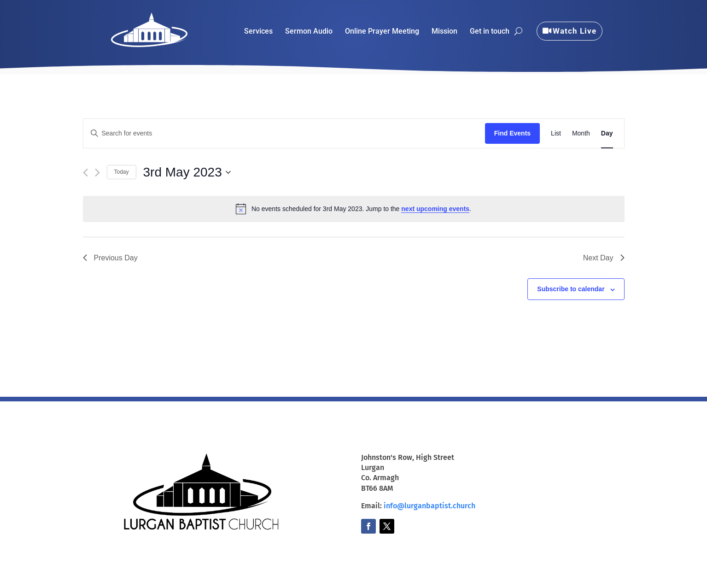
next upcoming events (435, 209)
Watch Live (575, 31)
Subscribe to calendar (571, 289)
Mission (444, 32)
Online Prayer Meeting (382, 32)
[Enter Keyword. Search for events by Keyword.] (284, 133)
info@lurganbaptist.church (429, 506)
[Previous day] (85, 173)
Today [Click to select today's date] (122, 172)
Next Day (604, 258)
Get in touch (490, 32)
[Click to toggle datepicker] (187, 172)
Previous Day (110, 258)
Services (258, 32)
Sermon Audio (309, 32)
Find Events (512, 133)
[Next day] (97, 173)
